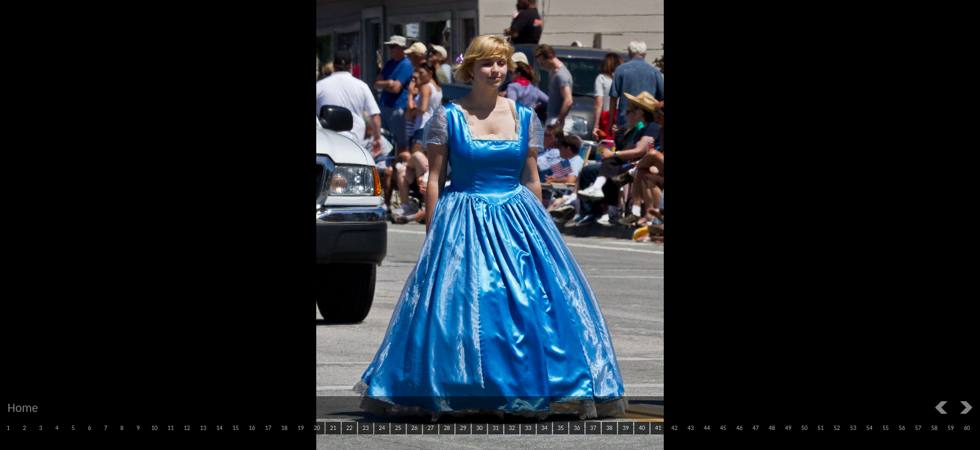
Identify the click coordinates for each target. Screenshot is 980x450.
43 (691, 428)
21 (333, 428)
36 (577, 428)
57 (918, 428)
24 (382, 428)
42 (674, 428)
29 (463, 428)
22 (349, 428)
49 (788, 428)
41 (658, 428)
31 (496, 428)
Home (23, 407)
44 (707, 428)
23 (366, 428)
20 (317, 428)
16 (252, 428)
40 (642, 428)
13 (203, 428)
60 (967, 428)
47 (756, 428)
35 (561, 428)
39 (626, 428)
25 (398, 428)
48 (772, 428)
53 (853, 428)
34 (544, 428)
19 (301, 428)
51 (821, 428)
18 (284, 428)
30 (479, 428)
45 (723, 428)
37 (593, 428)
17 (268, 428)
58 (934, 428)
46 (739, 428)
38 (609, 428)
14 (219, 428)
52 (837, 428)
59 (951, 428)
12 (187, 428)
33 (528, 428)
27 (431, 428)
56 (902, 428)
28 (447, 428)
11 (171, 428)
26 (414, 428)
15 (236, 428)
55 (886, 428)
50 (804, 428)
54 (869, 428)
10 (154, 428)
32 (512, 428)
